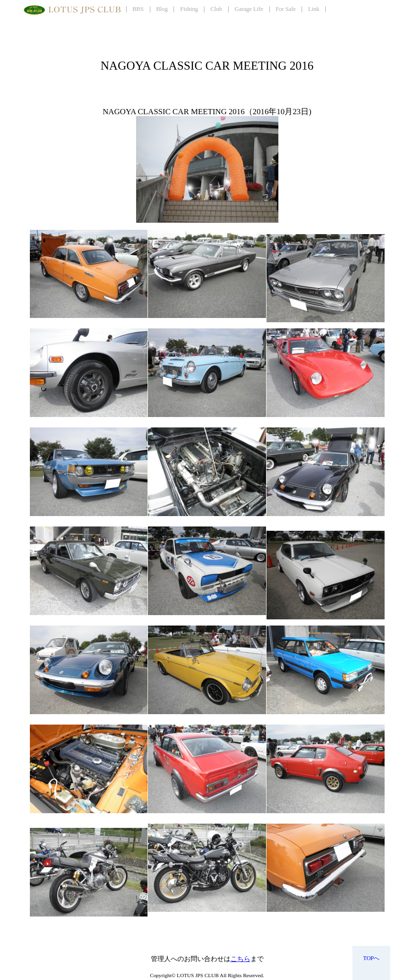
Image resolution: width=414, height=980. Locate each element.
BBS (138, 9)
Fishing (189, 9)
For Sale (285, 9)
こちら (240, 959)
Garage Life (249, 9)
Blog (162, 9)
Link (314, 9)
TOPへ (371, 958)
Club (216, 9)
